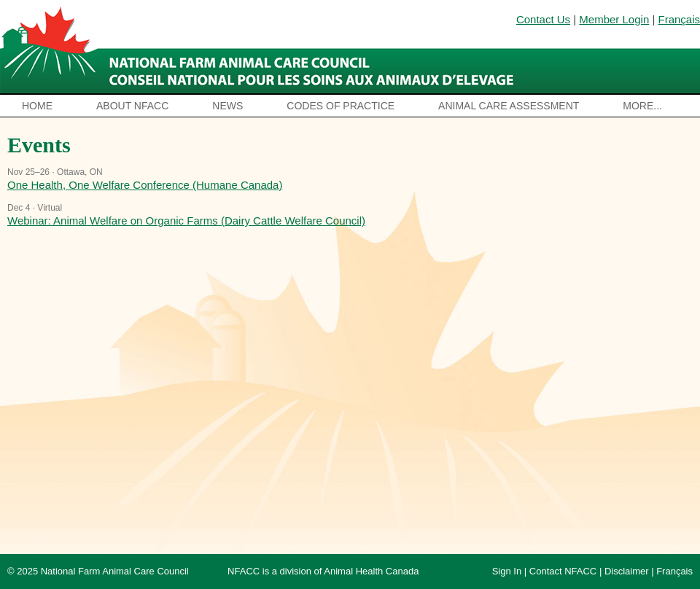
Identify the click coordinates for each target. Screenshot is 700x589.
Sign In (507, 571)
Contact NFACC (563, 571)
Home (37, 106)
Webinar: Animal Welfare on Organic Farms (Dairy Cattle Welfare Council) (186, 221)
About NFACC (132, 106)
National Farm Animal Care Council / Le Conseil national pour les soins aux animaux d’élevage (261, 47)
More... (642, 106)
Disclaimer (627, 571)
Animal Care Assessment (509, 106)
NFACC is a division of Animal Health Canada (323, 571)
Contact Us (543, 19)
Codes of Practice (341, 106)
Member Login (614, 19)
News (227, 106)
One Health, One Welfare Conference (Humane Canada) (145, 185)
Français (679, 19)
